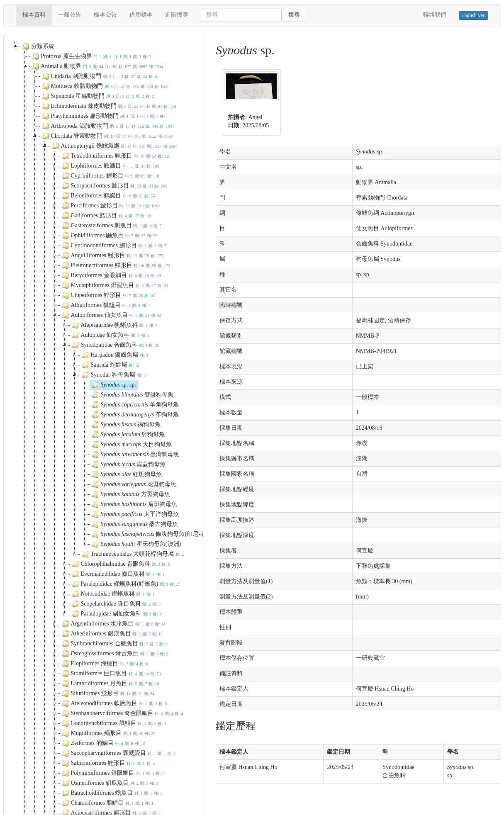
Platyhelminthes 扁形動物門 (104, 116)
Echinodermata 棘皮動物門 (108, 106)
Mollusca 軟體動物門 (105, 86)
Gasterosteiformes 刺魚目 (111, 226)
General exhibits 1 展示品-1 (98, 288)
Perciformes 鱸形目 (110, 206)
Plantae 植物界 (87, 278)
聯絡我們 (435, 15)
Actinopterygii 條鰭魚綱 (114, 146)
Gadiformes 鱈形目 (106, 216)
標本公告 (105, 15)
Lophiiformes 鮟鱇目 (110, 166)
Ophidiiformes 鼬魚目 (109, 236)
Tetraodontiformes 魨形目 (115, 156)
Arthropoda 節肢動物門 (107, 126)
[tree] (103, 172)
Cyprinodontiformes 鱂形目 (113, 246)
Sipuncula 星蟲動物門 (97, 96)
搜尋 (294, 15)
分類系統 (37, 46)
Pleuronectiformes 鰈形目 (115, 265)
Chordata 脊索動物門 (107, 136)
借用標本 (141, 15)
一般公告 (70, 15)
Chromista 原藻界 (88, 298)
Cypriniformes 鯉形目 (110, 176)
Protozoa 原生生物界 (91, 56)
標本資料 (37, 14)
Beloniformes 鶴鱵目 (108, 196)
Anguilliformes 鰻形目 (112, 255)
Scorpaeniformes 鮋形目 (114, 186)
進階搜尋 (177, 15)
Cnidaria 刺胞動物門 (100, 76)
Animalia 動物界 (97, 66)
